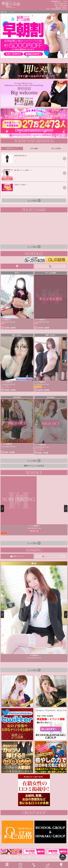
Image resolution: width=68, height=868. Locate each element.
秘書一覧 (48, 865)
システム (61, 865)
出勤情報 (20, 865)
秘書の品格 (4, 12)
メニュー (7, 865)
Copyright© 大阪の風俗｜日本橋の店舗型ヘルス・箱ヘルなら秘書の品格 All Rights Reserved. (34, 857)
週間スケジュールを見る (34, 466)
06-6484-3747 (62, 4)
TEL (34, 865)
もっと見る (34, 200)
